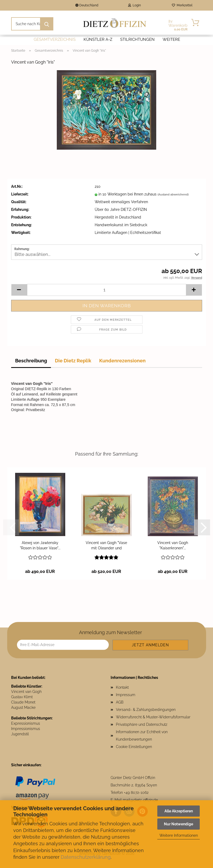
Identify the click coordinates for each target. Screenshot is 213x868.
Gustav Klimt (22, 697)
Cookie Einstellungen (134, 747)
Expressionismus (26, 723)
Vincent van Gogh (26, 692)
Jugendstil (20, 734)
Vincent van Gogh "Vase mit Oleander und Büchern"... (106, 546)
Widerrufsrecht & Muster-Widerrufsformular (153, 717)
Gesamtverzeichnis (55, 39)
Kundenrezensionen (122, 361)
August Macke (23, 707)
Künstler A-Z (98, 39)
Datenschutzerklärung (86, 857)
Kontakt (122, 687)
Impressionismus (26, 729)
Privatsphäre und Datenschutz (142, 724)
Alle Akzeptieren (179, 811)
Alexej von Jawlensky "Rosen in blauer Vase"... (40, 545)
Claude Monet (23, 702)
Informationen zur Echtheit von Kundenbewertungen (142, 736)
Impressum (126, 695)
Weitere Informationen (179, 835)
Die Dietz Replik (73, 361)
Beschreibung (31, 361)
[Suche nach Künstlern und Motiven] (47, 24)
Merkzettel (182, 5)
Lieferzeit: (20, 194)
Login (134, 5)
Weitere (171, 39)
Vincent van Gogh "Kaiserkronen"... (173, 545)
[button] (19, 290)
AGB (120, 702)
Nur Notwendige (179, 824)
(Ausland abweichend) (173, 195)
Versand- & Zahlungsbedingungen (146, 710)
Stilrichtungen (137, 39)
